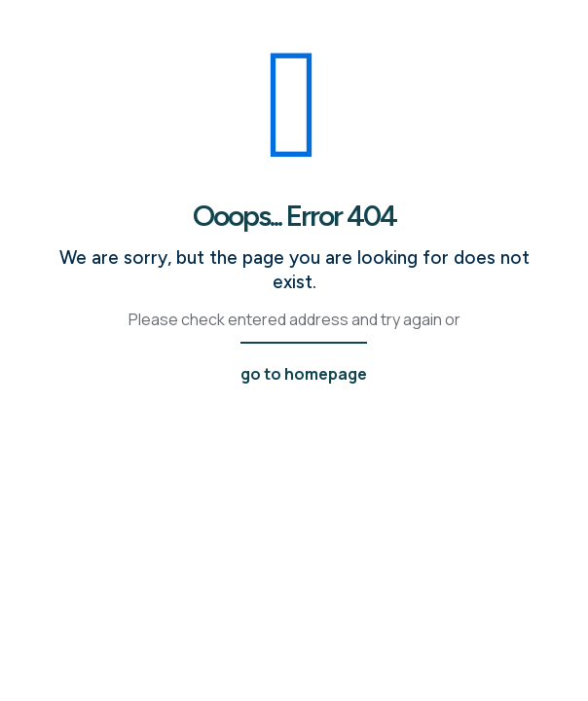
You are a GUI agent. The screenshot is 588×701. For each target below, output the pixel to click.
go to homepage (304, 374)
